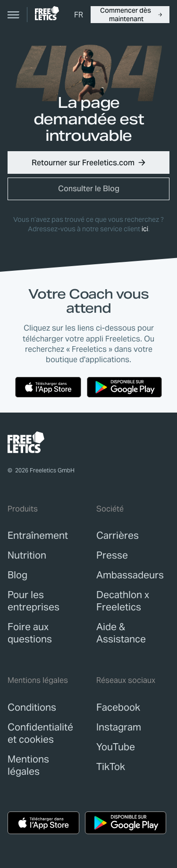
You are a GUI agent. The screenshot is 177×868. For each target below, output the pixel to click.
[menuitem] (79, 15)
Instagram (119, 727)
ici (145, 229)
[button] (130, 15)
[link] (47, 13)
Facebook (118, 707)
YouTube (116, 747)
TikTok (111, 767)
